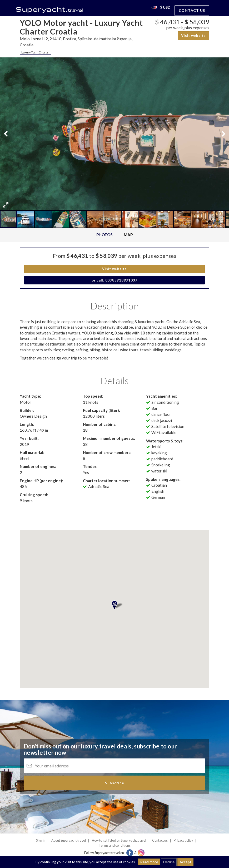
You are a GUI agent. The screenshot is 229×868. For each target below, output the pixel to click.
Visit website (193, 36)
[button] (155, 8)
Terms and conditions (115, 845)
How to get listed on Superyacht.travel (119, 840)
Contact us (192, 10)
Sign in (41, 840)
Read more (149, 862)
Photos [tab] (104, 235)
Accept (185, 862)
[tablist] (114, 235)
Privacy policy (183, 840)
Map (128, 235)
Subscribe (115, 783)
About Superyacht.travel (69, 840)
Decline (169, 862)
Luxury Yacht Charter (36, 52)
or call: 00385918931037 (114, 280)
